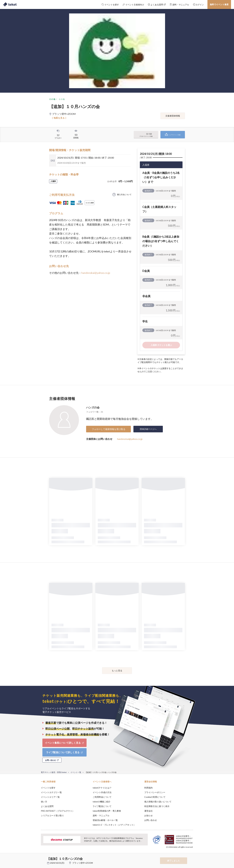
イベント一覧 (76, 772)
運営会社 (148, 811)
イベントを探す (48, 788)
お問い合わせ (151, 820)
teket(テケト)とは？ (102, 788)
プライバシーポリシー (155, 792)
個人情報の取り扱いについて (158, 802)
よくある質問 (47, 806)
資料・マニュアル (101, 815)
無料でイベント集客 (219, 4)
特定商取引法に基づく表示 (157, 806)
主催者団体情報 (173, 116)
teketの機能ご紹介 (102, 802)
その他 (52, 99)
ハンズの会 (93, 407)
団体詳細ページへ (148, 429)
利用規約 (148, 788)
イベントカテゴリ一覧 (51, 792)
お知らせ (148, 815)
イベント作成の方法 (102, 792)
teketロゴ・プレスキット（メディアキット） (114, 825)
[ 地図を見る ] (59, 118)
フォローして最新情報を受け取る (109, 429)
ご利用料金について (102, 797)
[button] (36, 857)
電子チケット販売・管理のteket (54, 772)
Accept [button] (191, 853)
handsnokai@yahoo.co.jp (96, 273)
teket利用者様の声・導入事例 (107, 811)
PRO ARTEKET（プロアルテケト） (58, 811)
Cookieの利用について (155, 797)
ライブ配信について (102, 806)
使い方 (44, 802)
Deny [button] (176, 853)
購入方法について (124, 195)
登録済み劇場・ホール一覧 (105, 820)
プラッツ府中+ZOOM (83, 863)
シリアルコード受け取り (52, 815)
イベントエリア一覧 (50, 797)
